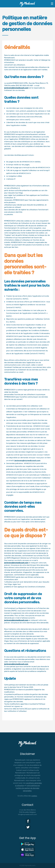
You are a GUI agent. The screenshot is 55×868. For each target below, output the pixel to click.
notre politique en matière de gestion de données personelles (28, 788)
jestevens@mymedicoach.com (16, 88)
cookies (34, 796)
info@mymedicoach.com (27, 814)
